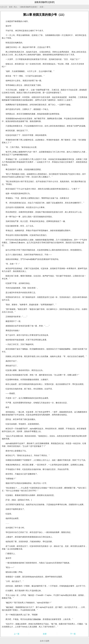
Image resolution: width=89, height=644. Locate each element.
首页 (11, 7)
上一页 (17, 634)
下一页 (73, 634)
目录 (42, 7)
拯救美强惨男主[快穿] (29, 7)
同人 (16, 7)
